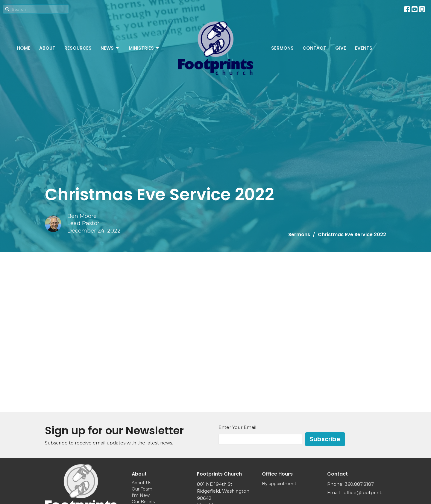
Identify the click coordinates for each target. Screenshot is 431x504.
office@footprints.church (365, 492)
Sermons (282, 48)
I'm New (141, 495)
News (110, 48)
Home (23, 48)
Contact (314, 48)
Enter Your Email (237, 427)
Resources (78, 48)
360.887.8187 (359, 484)
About (47, 48)
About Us (141, 483)
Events (364, 48)
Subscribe (325, 439)
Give (341, 48)
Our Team (142, 489)
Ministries (144, 48)
